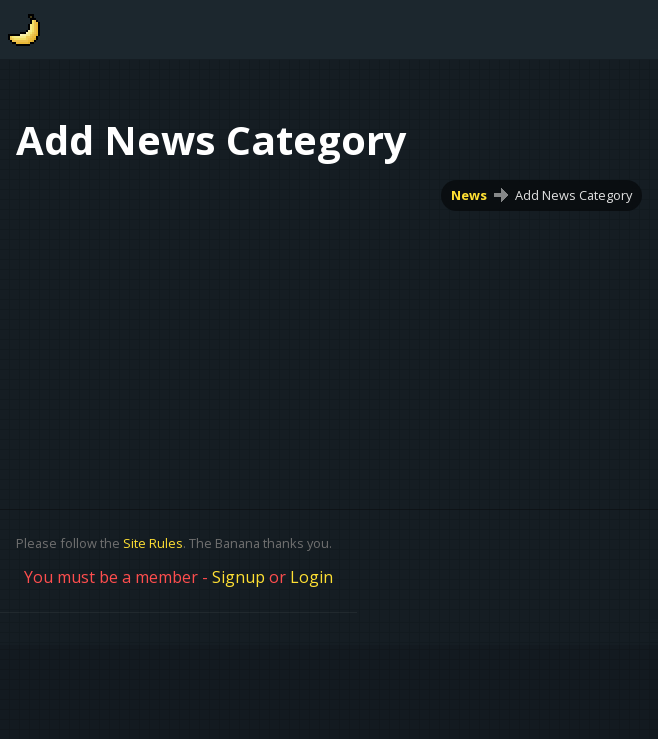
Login (311, 577)
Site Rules (153, 543)
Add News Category (573, 195)
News (469, 195)
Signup (238, 577)
